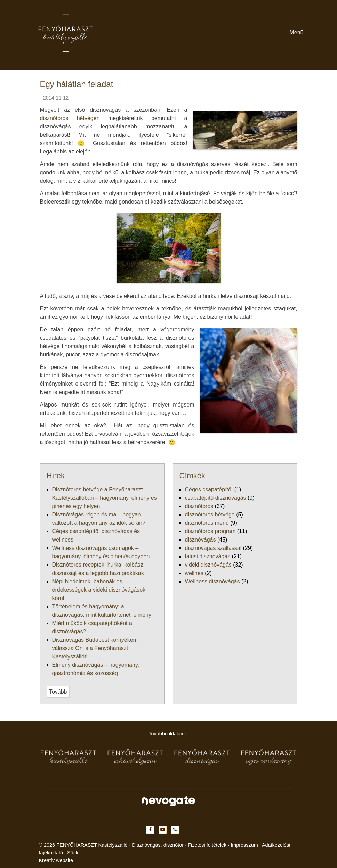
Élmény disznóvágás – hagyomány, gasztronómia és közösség (86, 504)
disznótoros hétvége (39, 564)
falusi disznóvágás (37, 595)
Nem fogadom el (52, 860)
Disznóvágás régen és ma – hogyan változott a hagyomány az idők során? (99, 454)
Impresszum (209, 809)
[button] (31, 242)
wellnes (25, 608)
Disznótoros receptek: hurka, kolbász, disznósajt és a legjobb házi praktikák (101, 472)
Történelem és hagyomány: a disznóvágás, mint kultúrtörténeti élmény (95, 485)
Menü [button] (9, 200)
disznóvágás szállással (42, 589)
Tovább (11, 516)
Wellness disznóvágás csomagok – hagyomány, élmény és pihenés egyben (99, 466)
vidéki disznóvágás (38, 602)
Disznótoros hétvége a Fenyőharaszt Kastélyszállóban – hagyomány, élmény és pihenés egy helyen (127, 447)
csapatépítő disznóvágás (43, 551)
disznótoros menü (36, 570)
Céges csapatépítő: (38, 545)
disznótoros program (40, 577)
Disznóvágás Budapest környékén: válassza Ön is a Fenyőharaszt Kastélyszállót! (107, 498)
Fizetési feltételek (174, 809)
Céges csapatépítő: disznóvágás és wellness (65, 460)
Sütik (285, 809)
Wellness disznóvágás (41, 614)
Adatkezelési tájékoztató (251, 809)
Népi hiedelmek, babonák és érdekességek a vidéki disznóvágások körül (97, 479)
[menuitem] (25, 236)
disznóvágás (30, 583)
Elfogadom (17, 860)
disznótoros (30, 558)
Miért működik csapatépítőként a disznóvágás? (69, 491)
